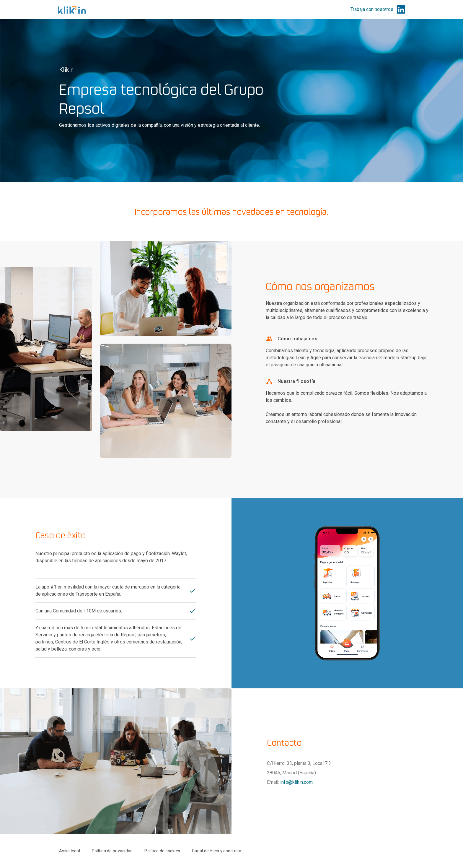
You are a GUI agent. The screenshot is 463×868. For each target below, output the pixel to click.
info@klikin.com (296, 782)
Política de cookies (162, 851)
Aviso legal (70, 851)
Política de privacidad (112, 851)
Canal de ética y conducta (217, 851)
